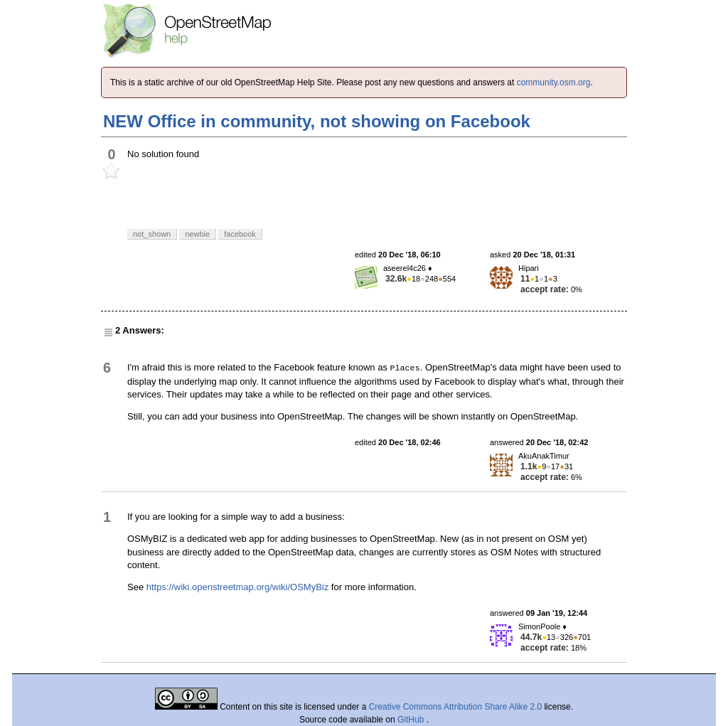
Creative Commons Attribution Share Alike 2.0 (455, 707)
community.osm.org (554, 82)
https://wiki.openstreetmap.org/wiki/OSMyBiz (237, 587)
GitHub (412, 720)
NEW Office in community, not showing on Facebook (317, 121)
